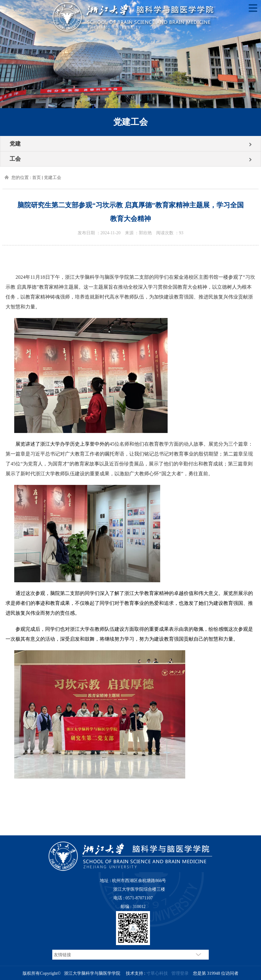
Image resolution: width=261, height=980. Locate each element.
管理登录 (180, 973)
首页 (36, 178)
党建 (15, 144)
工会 (15, 159)
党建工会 (53, 178)
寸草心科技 (157, 973)
